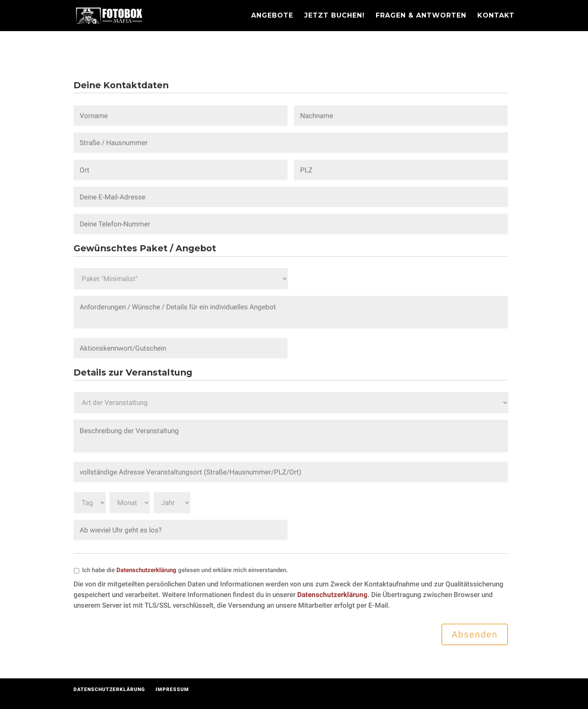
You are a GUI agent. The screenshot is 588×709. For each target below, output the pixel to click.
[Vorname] (180, 116)
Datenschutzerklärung (146, 570)
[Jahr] (172, 503)
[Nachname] (401, 116)
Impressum (172, 689)
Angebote (272, 16)
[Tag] (90, 503)
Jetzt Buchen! (334, 16)
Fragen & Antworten (421, 16)
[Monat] (130, 503)
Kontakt (496, 16)
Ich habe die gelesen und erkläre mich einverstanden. (185, 570)
